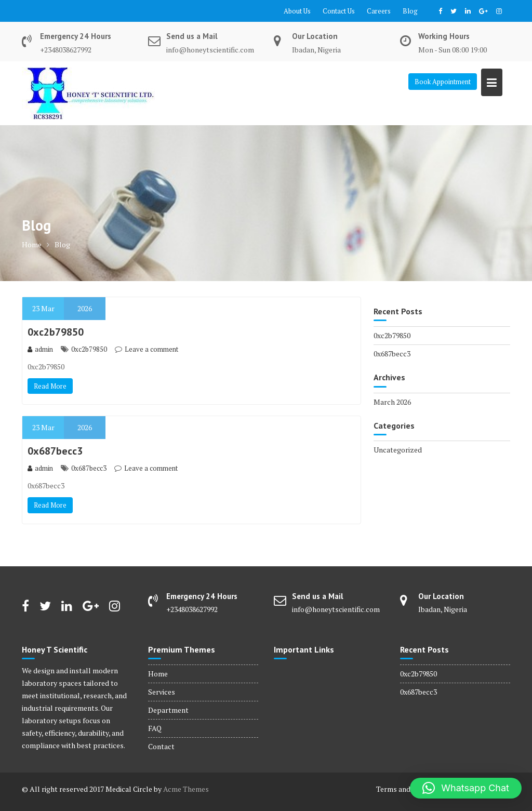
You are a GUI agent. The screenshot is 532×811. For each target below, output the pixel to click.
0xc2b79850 (56, 332)
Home (158, 674)
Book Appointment (443, 82)
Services (162, 692)
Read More (50, 386)
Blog (410, 11)
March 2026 (392, 402)
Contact (161, 746)
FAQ (155, 728)
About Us (297, 11)
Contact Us (339, 11)
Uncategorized (398, 450)
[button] (466, 788)
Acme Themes (186, 789)
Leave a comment (151, 349)
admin (40, 349)
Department (168, 710)
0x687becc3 (55, 451)
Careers (379, 11)
